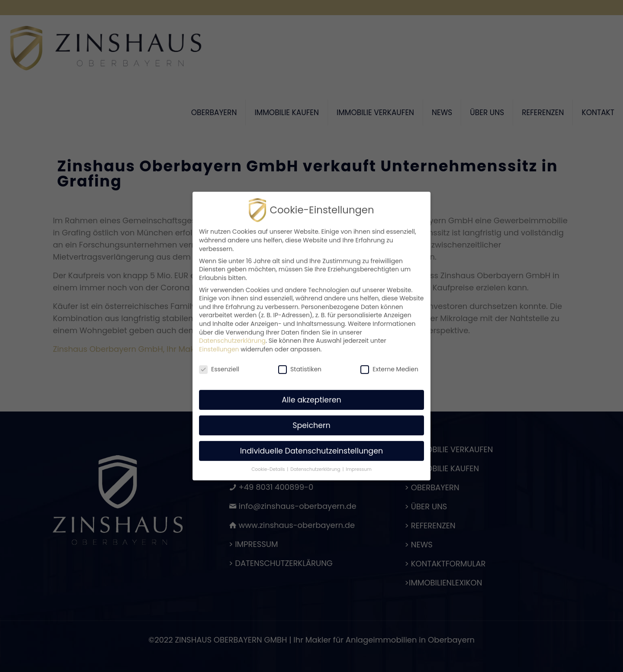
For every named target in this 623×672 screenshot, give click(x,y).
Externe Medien (389, 363)
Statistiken (300, 363)
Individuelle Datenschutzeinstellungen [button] (312, 445)
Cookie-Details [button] (269, 464)
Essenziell (219, 363)
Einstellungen (219, 343)
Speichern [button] (311, 419)
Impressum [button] (358, 464)
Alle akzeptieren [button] (311, 394)
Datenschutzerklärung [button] (316, 464)
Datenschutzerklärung (232, 335)
